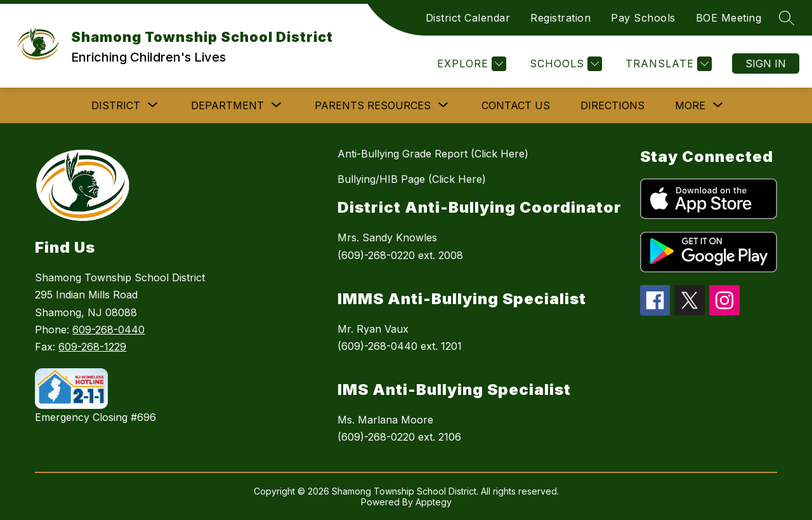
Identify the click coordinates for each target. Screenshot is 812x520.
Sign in (766, 63)
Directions (612, 105)
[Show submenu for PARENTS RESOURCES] (373, 105)
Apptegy (434, 502)
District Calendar (468, 18)
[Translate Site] (667, 64)
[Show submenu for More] (690, 105)
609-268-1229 (92, 347)
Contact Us (516, 105)
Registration (560, 18)
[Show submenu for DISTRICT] (116, 105)
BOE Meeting (729, 18)
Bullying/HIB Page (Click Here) (412, 179)
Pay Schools (643, 18)
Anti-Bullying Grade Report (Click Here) (433, 154)
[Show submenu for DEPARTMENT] (227, 105)
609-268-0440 (108, 330)
